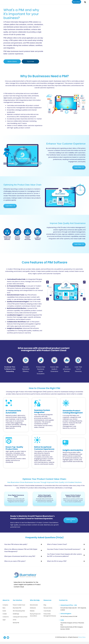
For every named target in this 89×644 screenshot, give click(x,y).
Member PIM (16, 623)
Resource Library (48, 608)
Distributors (33, 608)
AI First (15, 620)
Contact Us (6, 617)
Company (5, 605)
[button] (76, 2)
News (4, 608)
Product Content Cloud (19, 605)
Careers (5, 614)
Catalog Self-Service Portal (20, 617)
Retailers (32, 611)
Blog (45, 605)
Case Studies (47, 611)
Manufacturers (34, 605)
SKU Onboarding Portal (19, 611)
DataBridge (16, 614)
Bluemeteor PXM (17, 608)
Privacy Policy (82, 637)
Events (4, 611)
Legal (4, 620)
